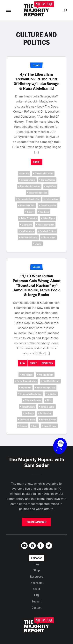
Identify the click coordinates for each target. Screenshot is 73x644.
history (30, 212)
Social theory (50, 426)
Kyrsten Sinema (48, 420)
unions (38, 244)
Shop (36, 570)
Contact (37, 608)
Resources (36, 576)
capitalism (51, 186)
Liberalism (27, 225)
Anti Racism (27, 375)
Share (36, 162)
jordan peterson (27, 420)
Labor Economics (29, 218)
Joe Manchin (46, 413)
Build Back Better (51, 381)
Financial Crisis (27, 205)
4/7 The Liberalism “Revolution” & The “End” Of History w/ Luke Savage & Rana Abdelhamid (36, 81)
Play (23, 363)
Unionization (49, 237)
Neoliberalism (27, 231)
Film (49, 400)
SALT (35, 426)
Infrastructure (28, 407)
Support (36, 601)
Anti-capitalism (46, 375)
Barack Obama (48, 180)
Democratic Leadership (29, 199)
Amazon (25, 173)
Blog (36, 564)
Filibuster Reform (33, 400)
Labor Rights (49, 218)
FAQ (36, 595)
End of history (52, 199)
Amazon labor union (44, 173)
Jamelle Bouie (48, 407)
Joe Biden (44, 212)
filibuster (52, 394)
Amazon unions (28, 180)
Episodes (37, 558)
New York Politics (48, 231)
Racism (23, 426)
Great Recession (48, 205)
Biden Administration (30, 186)
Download (47, 363)
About (36, 589)
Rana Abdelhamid (29, 237)
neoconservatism (46, 225)
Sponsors (37, 583)
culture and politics (38, 193)
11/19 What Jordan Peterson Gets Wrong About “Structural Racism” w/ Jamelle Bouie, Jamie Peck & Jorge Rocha (37, 285)
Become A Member (36, 522)
